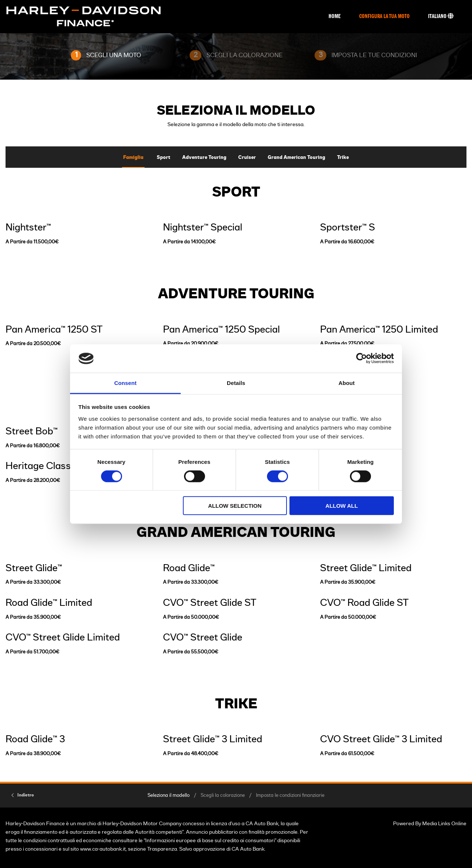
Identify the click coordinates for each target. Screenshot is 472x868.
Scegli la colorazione (223, 796)
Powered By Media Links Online (430, 824)
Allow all (342, 506)
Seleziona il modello (169, 796)
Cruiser (247, 158)
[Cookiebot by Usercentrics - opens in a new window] (362, 358)
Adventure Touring (204, 158)
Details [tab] (236, 383)
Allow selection (235, 506)
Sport (164, 158)
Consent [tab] (126, 383)
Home (335, 17)
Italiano (441, 16)
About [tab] (347, 383)
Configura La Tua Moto (384, 17)
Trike (343, 158)
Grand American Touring (296, 158)
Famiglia (133, 158)
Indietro (26, 795)
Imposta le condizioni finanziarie (290, 796)
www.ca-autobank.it (103, 849)
